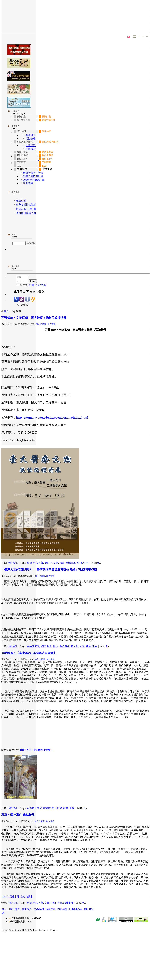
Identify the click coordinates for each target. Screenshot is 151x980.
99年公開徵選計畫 (33, 176)
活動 (53, 903)
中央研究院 (33, 646)
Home (5, 909)
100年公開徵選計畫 (33, 180)
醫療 (86, 563)
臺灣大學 (71, 563)
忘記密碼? (41, 285)
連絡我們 (39, 909)
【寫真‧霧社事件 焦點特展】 (17, 897)
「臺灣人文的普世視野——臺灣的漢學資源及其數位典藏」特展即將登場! (49, 570)
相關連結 (77, 909)
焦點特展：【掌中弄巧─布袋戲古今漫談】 (29, 653)
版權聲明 (51, 909)
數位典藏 (38, 563)
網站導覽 (15, 909)
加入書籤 (51, 324)
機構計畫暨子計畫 (33, 173)
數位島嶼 (21, 201)
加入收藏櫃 (41, 324)
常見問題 (28, 183)
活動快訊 (13, 563)
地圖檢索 (30, 149)
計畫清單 (31, 145)
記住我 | (21, 285)
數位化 (48, 563)
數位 (56, 646)
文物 (56, 563)
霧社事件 (68, 903)
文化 (47, 903)
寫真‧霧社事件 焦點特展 (18, 815)
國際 (43, 646)
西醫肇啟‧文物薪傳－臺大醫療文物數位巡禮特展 (34, 318)
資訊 (80, 563)
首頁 (6, 311)
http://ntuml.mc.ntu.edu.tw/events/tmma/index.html (52, 417)
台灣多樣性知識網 (26, 205)
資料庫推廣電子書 (26, 213)
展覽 (29, 563)
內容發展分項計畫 (26, 209)
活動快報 (30, 138)
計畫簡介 (27, 909)
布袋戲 (47, 808)
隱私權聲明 (64, 909)
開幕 (95, 646)
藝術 (72, 808)
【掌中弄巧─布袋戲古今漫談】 (36, 750)
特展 (62, 563)
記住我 (21, 305)
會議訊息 (31, 135)
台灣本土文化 (34, 808)
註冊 (32, 285)
